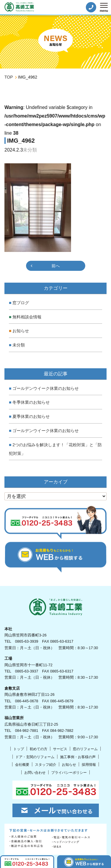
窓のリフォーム (85, 749)
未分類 (19, 345)
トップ (19, 749)
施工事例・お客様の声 (78, 757)
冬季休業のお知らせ (31, 402)
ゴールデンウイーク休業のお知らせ (46, 388)
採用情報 (89, 765)
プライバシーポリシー (69, 773)
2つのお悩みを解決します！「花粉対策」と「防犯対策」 (55, 449)
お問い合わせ (35, 773)
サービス (60, 749)
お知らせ (21, 331)
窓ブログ (21, 303)
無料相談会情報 (27, 317)
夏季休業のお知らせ (31, 416)
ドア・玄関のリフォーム (35, 757)
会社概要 (22, 765)
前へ (56, 266)
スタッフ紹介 (46, 765)
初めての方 (38, 749)
